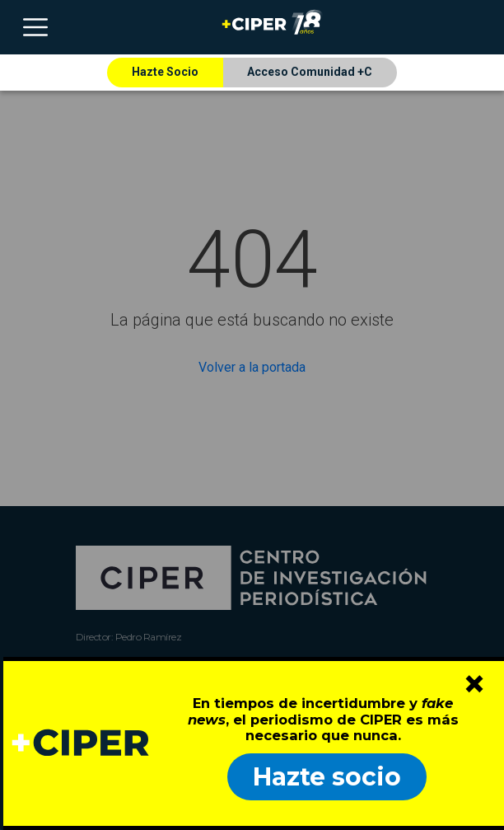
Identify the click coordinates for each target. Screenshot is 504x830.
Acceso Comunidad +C (310, 72)
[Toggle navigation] (35, 27)
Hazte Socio (165, 72)
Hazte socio (327, 777)
